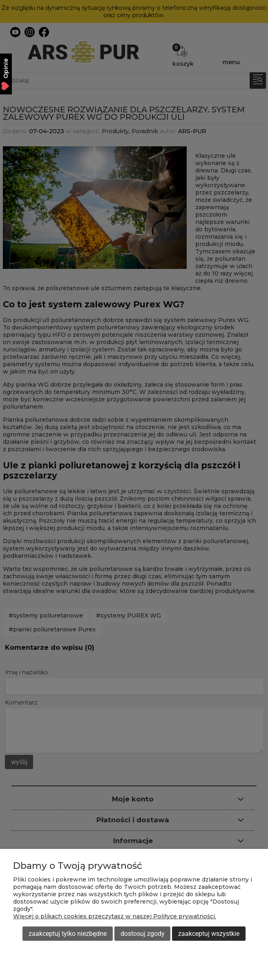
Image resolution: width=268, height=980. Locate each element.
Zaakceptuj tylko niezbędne (68, 934)
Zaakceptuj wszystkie (209, 934)
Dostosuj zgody (143, 934)
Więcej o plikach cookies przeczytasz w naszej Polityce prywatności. (115, 916)
